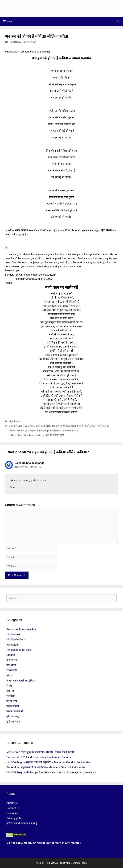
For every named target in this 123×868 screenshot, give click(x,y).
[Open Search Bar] (119, 21)
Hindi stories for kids (19, 650)
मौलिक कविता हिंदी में (73, 426)
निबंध (9, 686)
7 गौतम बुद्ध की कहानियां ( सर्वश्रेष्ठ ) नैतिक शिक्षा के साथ (47, 752)
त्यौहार (10, 675)
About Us (12, 803)
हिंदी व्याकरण (13, 722)
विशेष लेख (12, 701)
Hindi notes (15, 421)
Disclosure (13, 813)
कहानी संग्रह (12, 660)
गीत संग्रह (11, 665)
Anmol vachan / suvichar (21, 629)
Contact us (13, 808)
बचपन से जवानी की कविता (22, 426)
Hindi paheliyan (16, 639)
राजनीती (10, 696)
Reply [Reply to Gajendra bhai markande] (13, 487)
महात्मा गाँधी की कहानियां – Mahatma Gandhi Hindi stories (58, 762)
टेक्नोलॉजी (12, 670)
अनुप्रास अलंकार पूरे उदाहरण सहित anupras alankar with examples (44, 431)
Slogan (11, 655)
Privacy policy (15, 818)
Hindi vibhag (61, 8)
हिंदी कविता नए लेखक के (97, 426)
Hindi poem (13, 645)
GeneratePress (79, 863)
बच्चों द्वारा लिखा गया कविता (49, 426)
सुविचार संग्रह (13, 716)
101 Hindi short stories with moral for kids (46, 757)
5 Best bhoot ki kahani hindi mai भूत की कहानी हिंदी (37, 435)
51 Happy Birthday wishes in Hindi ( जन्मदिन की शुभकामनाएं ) (61, 773)
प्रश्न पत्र (10, 691)
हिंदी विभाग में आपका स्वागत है (22, 823)
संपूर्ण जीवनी (13, 706)
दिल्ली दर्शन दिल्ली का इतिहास (21, 681)
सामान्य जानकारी (15, 711)
